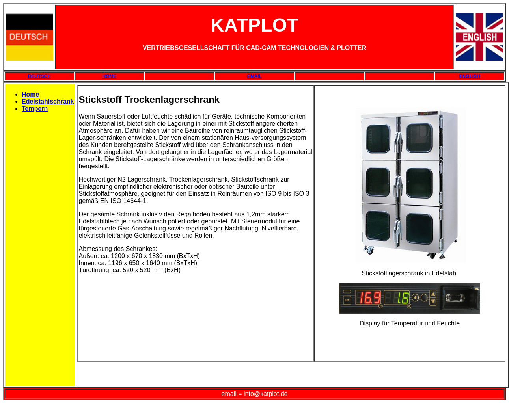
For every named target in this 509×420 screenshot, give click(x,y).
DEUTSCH (39, 76)
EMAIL (254, 76)
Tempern (35, 109)
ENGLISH (469, 76)
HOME (110, 76)
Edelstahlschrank (48, 101)
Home (30, 94)
